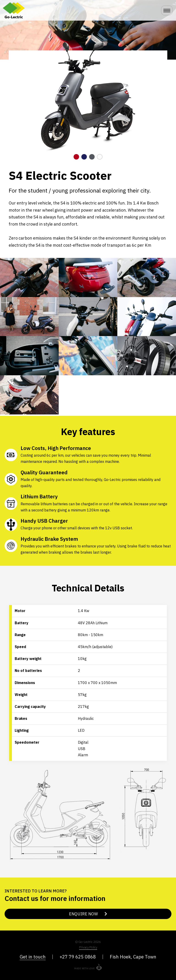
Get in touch (33, 957)
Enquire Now (88, 914)
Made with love (85, 968)
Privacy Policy (88, 947)
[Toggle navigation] (167, 10)
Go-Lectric (21, 10)
